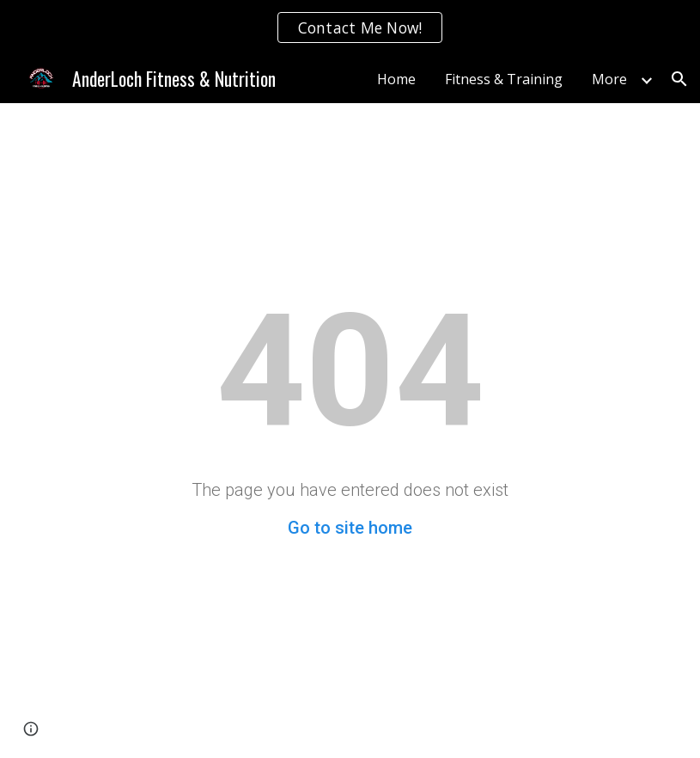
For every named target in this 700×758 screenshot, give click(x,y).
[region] (350, 28)
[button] (679, 79)
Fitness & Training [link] (504, 79)
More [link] (609, 79)
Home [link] (396, 79)
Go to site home (350, 528)
